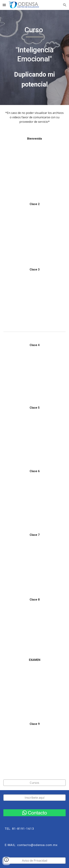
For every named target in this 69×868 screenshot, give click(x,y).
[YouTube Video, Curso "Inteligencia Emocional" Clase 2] (34, 233)
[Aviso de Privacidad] (34, 861)
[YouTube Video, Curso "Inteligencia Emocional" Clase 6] (34, 499)
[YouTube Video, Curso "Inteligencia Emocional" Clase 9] (34, 750)
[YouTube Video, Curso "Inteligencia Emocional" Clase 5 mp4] (34, 435)
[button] (4, 5)
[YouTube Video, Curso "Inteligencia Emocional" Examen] (34, 688)
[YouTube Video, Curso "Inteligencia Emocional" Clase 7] (34, 563)
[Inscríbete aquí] (34, 798)
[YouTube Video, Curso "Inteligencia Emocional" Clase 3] (34, 298)
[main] (34, 57)
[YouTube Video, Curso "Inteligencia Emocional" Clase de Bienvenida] (34, 167)
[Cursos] (34, 783)
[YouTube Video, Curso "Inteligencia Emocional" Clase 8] (34, 626)
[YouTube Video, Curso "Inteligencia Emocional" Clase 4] (34, 372)
